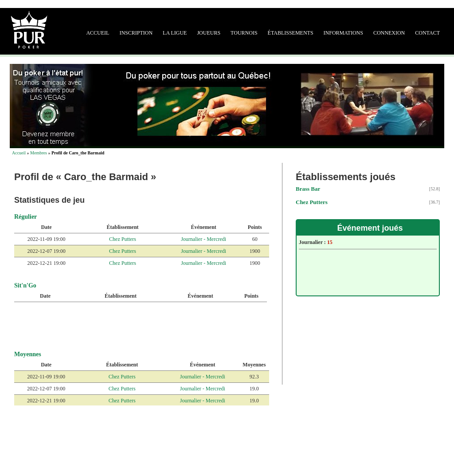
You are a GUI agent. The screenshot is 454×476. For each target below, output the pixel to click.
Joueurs (209, 33)
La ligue (175, 33)
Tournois (244, 33)
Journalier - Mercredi (204, 239)
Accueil (98, 33)
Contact (427, 33)
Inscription (136, 33)
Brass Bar (308, 189)
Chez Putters (123, 239)
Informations (343, 33)
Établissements (291, 33)
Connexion (389, 33)
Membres (39, 153)
